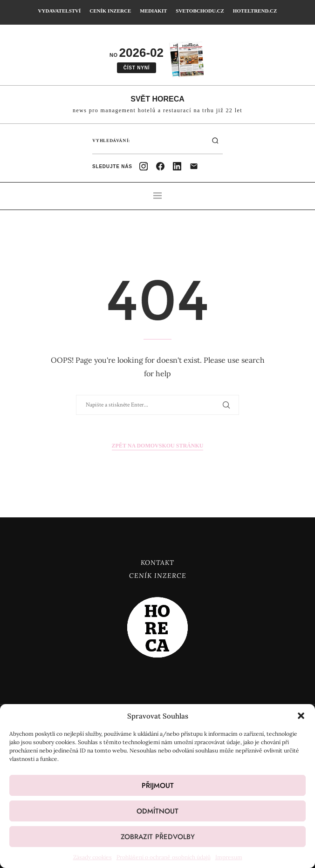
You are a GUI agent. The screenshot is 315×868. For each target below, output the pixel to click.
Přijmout (158, 786)
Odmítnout (157, 811)
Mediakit (153, 11)
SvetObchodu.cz (200, 11)
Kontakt (157, 563)
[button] (301, 716)
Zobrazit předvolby (158, 837)
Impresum (229, 857)
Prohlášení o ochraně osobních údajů (164, 857)
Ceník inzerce (110, 11)
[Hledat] (215, 141)
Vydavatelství (60, 11)
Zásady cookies (92, 857)
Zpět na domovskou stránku (158, 446)
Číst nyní (137, 68)
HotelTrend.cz (255, 11)
